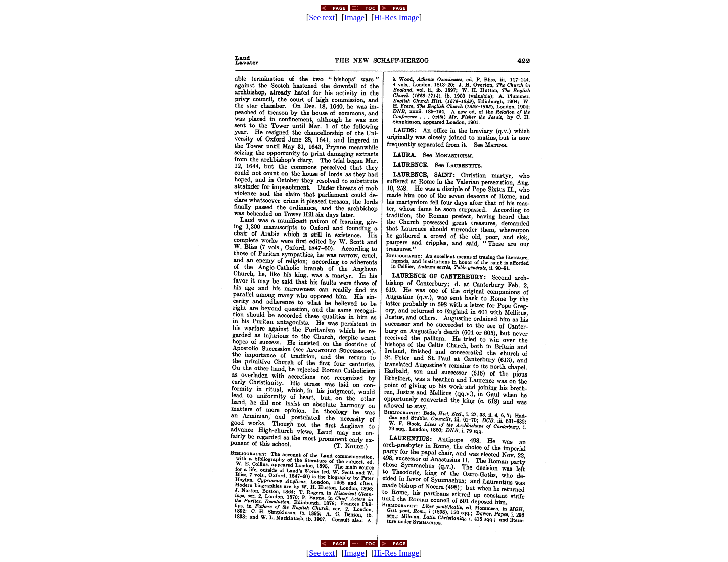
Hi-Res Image (397, 17)
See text (322, 17)
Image (354, 17)
